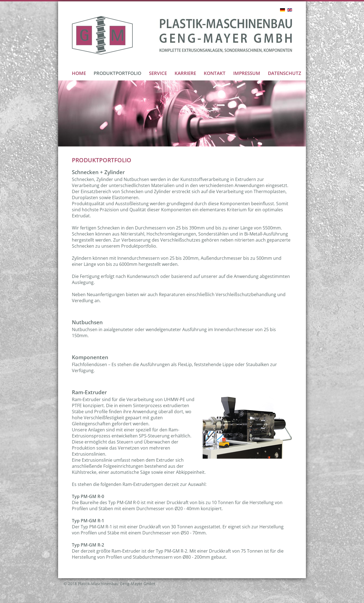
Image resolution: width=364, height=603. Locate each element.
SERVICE (158, 73)
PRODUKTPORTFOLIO (117, 73)
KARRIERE (185, 73)
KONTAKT (215, 73)
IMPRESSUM (247, 73)
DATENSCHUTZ (285, 73)
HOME (79, 73)
